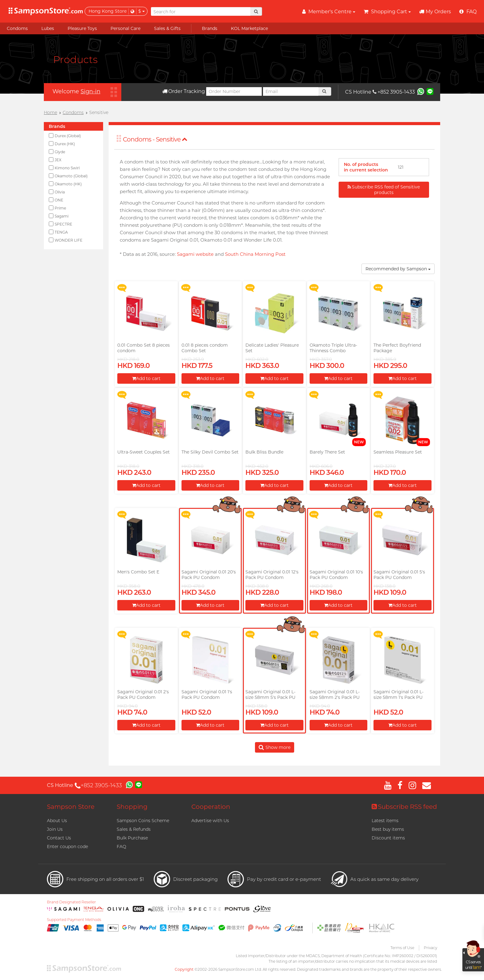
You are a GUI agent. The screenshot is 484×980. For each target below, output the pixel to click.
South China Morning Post (255, 254)
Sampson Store (71, 807)
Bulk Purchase (132, 838)
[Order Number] (234, 91)
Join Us (55, 829)
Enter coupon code (67, 847)
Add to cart (146, 378)
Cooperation (211, 807)
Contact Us (59, 838)
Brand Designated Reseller (71, 902)
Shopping (132, 807)
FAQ (121, 847)
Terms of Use (402, 948)
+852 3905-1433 (394, 92)
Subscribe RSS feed (404, 807)
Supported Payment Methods (74, 920)
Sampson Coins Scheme (143, 821)
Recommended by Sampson (398, 269)
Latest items (385, 821)
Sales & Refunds (134, 829)
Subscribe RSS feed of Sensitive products (384, 190)
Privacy (430, 948)
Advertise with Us (210, 821)
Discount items (388, 838)
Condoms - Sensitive (155, 139)
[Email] (291, 91)
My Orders (435, 12)
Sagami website (195, 254)
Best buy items (388, 829)
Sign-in (90, 91)
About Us (57, 821)
